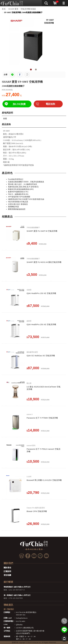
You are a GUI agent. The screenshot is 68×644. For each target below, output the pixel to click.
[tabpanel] (34, 41)
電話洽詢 (50, 104)
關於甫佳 (7, 568)
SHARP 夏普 (13, 9)
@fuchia (19, 625)
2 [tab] (36, 70)
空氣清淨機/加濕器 (28, 9)
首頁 (4, 9)
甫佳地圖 (7, 575)
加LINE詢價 (19, 104)
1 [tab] (31, 70)
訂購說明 (7, 571)
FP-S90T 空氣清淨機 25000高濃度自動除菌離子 (23, 12)
